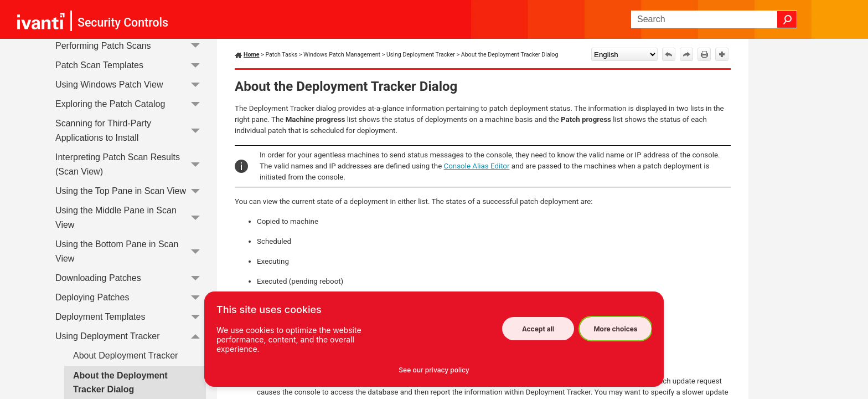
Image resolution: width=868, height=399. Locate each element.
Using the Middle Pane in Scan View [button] (131, 218)
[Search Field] (714, 19)
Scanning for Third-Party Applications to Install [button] (131, 131)
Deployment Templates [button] (131, 317)
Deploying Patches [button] (131, 297)
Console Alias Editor (477, 166)
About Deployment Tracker (125, 355)
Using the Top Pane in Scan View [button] (131, 191)
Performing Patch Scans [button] (131, 46)
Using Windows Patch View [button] (131, 85)
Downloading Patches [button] (131, 278)
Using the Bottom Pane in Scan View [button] (131, 251)
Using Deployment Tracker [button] (131, 336)
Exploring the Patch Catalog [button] (131, 104)
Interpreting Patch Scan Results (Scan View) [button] (131, 164)
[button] (787, 19)
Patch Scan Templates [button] (131, 65)
